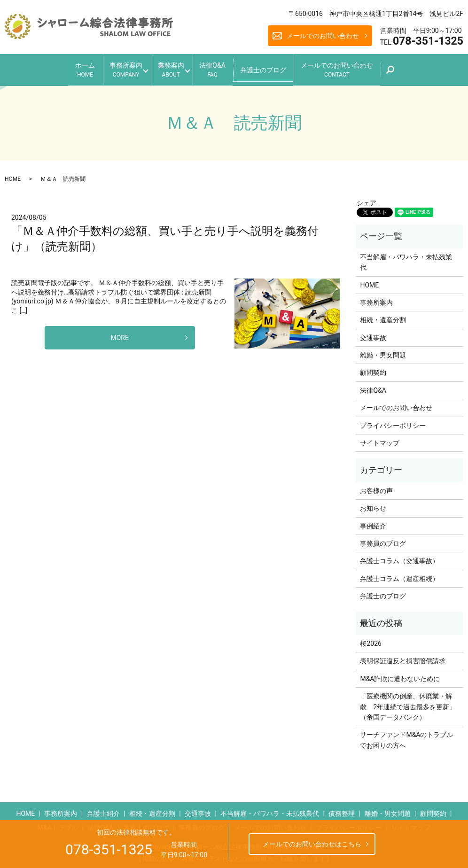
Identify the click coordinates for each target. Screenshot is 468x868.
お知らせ (373, 505)
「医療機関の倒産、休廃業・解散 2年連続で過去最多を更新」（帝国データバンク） (408, 703)
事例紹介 (373, 522)
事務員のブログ (383, 540)
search (413, 71)
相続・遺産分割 (383, 317)
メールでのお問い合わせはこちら (312, 844)
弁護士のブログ (273, 68)
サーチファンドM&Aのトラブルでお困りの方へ (406, 736)
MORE (120, 334)
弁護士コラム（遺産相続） (399, 575)
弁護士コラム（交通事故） (399, 558)
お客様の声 (376, 488)
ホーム (70, 68)
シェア (367, 199)
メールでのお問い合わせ (323, 36)
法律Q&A (217, 68)
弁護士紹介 (103, 810)
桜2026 (370, 640)
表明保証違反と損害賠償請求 (403, 658)
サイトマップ (380, 440)
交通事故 (373, 334)
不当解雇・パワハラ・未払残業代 (406, 259)
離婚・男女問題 (383, 352)
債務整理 (342, 810)
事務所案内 (116, 68)
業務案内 (168, 68)
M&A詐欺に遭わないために (400, 675)
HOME (13, 175)
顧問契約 (373, 369)
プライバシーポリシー (393, 422)
